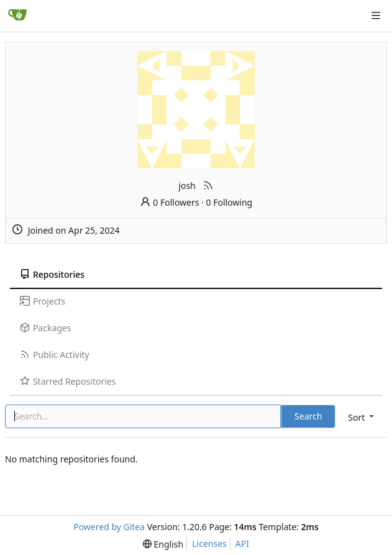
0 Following (230, 202)
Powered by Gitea (109, 527)
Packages (45, 328)
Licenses (209, 544)
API (242, 544)
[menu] (362, 417)
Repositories (52, 274)
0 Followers (170, 202)
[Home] (17, 16)
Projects (43, 301)
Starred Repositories (68, 381)
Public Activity (54, 355)
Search (308, 416)
